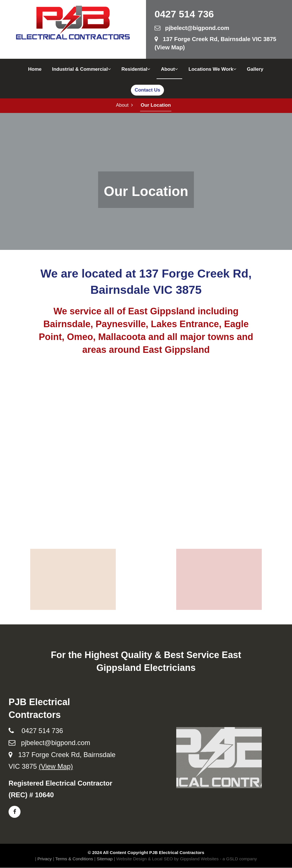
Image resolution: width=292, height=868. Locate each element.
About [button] (169, 69)
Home (35, 69)
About (124, 105)
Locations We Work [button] (212, 69)
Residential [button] (136, 69)
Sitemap (105, 859)
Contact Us (147, 90)
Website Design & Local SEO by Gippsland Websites (168, 859)
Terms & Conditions (74, 859)
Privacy (44, 859)
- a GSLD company (238, 859)
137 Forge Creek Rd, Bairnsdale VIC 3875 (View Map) (215, 43)
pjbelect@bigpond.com (192, 28)
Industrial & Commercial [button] (81, 69)
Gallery (255, 69)
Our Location (155, 105)
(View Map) (56, 767)
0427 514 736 (184, 14)
